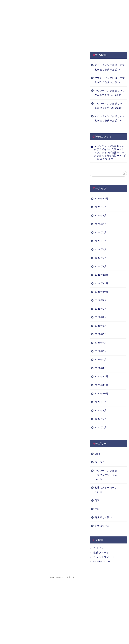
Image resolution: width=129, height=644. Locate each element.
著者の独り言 (102, 526)
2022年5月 (101, 241)
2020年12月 (101, 377)
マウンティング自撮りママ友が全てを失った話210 (110, 106)
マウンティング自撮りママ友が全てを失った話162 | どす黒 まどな (110, 156)
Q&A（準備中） (91, 4)
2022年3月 (101, 249)
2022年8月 (101, 224)
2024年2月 (101, 207)
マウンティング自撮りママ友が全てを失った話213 (110, 67)
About (66, 4)
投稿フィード (101, 553)
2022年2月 (101, 258)
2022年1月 (101, 266)
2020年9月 (101, 402)
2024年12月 (101, 199)
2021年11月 (101, 283)
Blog (97, 454)
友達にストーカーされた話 (106, 490)
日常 (97, 501)
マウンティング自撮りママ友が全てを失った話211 (110, 93)
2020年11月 (101, 385)
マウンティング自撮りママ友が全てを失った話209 (110, 119)
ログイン (99, 548)
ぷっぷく (100, 462)
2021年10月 (101, 292)
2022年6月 (101, 232)
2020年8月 (101, 411)
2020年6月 (101, 427)
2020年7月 (101, 419)
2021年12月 (101, 275)
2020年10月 (101, 394)
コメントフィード (104, 557)
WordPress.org (103, 561)
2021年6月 (101, 326)
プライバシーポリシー (41, 5)
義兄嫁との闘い (103, 517)
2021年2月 (101, 360)
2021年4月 (101, 343)
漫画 (97, 509)
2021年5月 (101, 334)
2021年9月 (101, 300)
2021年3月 (101, 351)
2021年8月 (101, 309)
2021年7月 (101, 317)
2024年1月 (101, 216)
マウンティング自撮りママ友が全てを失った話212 (110, 80)
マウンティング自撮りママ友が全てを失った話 (106, 475)
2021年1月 (101, 368)
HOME (16, 4)
